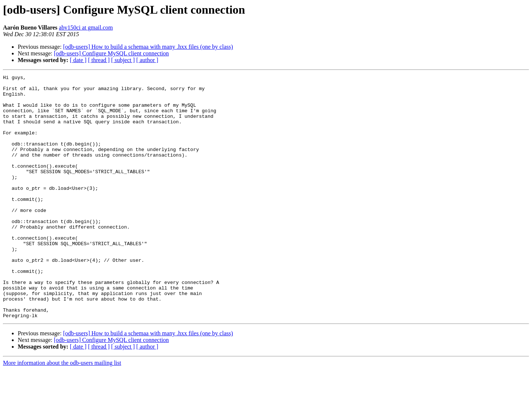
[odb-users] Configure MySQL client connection (111, 53)
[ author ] (147, 60)
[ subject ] (123, 60)
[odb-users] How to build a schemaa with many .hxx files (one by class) (148, 47)
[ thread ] (99, 60)
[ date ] (78, 60)
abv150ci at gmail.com (86, 28)
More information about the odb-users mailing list (62, 412)
